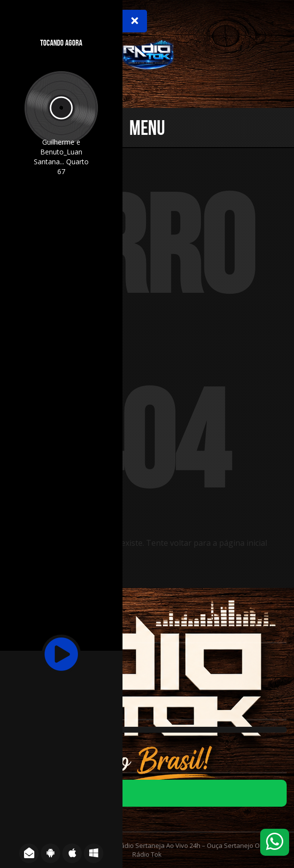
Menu (147, 128)
